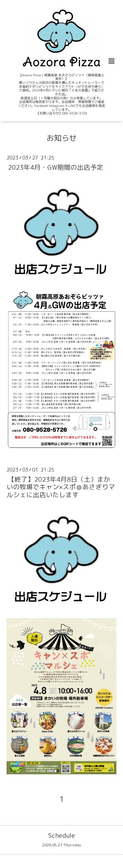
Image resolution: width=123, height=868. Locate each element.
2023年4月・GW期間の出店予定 (56, 167)
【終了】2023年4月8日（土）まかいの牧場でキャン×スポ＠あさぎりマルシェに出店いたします (61, 487)
